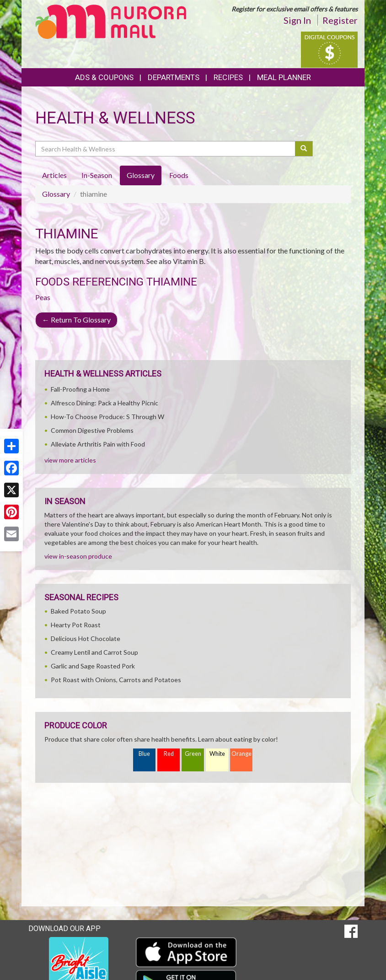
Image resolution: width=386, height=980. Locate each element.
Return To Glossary (76, 320)
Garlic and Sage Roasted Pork (93, 666)
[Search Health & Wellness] (166, 149)
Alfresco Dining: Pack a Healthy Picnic (105, 403)
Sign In (297, 20)
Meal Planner (284, 77)
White (217, 754)
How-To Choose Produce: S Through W (107, 417)
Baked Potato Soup (78, 611)
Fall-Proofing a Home (80, 389)
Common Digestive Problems (92, 430)
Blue (144, 754)
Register (340, 20)
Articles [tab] (54, 175)
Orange (241, 754)
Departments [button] (174, 77)
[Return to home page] (111, 21)
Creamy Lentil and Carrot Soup (94, 652)
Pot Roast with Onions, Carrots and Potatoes (116, 680)
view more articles (70, 460)
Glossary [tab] (141, 175)
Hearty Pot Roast (76, 625)
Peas (43, 297)
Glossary (56, 194)
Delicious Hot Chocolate (86, 638)
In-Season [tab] (97, 175)
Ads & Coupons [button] (104, 77)
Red (169, 754)
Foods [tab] (179, 175)
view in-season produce (78, 556)
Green (193, 754)
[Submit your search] (304, 149)
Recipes (228, 77)
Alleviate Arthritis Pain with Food (98, 444)
